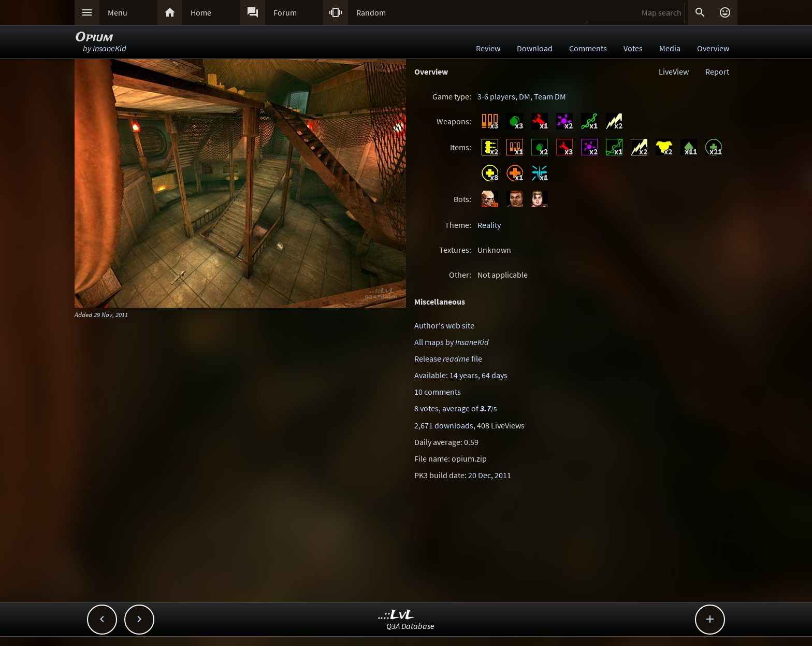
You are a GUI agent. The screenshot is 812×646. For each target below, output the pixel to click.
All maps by (452, 342)
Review (488, 48)
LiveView (674, 71)
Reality (489, 225)
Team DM (550, 96)
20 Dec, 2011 (490, 475)
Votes (633, 48)
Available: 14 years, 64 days (461, 375)
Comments (588, 48)
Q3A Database (410, 626)
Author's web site (444, 325)
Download (535, 48)
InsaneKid (110, 48)
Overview (713, 48)
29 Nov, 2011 (111, 314)
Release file (448, 358)
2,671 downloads (444, 425)
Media (670, 48)
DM (525, 96)
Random (371, 12)
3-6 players (496, 96)
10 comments (438, 392)
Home (201, 12)
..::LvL (396, 615)
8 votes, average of (455, 408)
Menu (118, 12)
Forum (285, 12)
